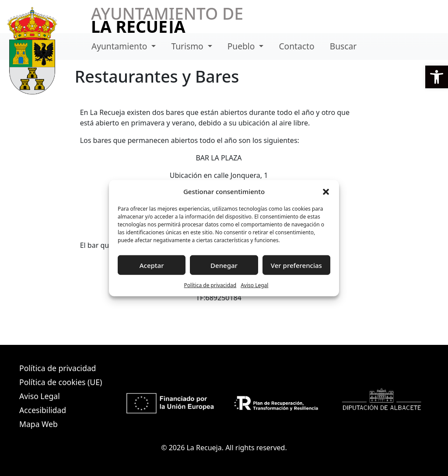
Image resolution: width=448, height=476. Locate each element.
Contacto (296, 46)
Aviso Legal (254, 285)
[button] (437, 77)
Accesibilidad (43, 410)
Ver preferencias (296, 265)
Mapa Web (38, 424)
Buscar (343, 46)
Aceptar (152, 265)
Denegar (224, 265)
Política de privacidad (210, 285)
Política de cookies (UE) (61, 382)
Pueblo (242, 46)
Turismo (189, 46)
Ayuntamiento (121, 46)
